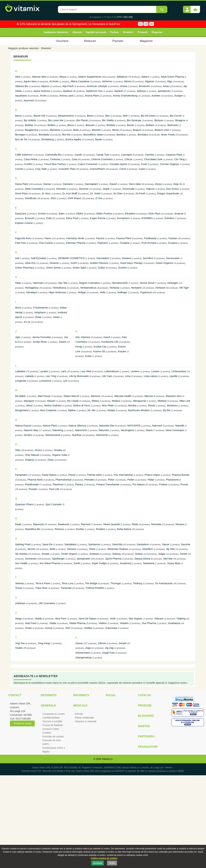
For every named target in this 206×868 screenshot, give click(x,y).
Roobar (80, 529)
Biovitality (44, 135)
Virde (113, 619)
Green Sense (53, 268)
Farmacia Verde (75, 238)
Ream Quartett (112, 524)
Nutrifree (77, 435)
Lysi (65, 381)
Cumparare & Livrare (54, 714)
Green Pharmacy (25, 268)
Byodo (99, 139)
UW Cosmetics (47, 603)
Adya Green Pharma (172, 77)
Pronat (184, 484)
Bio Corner (176, 116)
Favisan (173, 238)
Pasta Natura (49, 475)
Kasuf (107, 337)
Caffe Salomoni (24, 155)
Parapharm (21, 475)
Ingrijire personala (96, 32)
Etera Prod (72, 218)
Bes (107, 116)
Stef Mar (168, 559)
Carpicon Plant (174, 155)
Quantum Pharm (24, 504)
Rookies (100, 529)
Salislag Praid (23, 544)
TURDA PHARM (95, 588)
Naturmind (81, 430)
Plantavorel (172, 480)
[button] (187, 8)
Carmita (149, 155)
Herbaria (114, 288)
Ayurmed (29, 100)
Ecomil (42, 214)
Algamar (150, 81)
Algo (170, 81)
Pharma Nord (35, 480)
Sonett (183, 554)
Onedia (58, 450)
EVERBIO (147, 218)
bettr (125, 116)
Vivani (28, 628)
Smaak (46, 554)
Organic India (60, 455)
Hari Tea (63, 283)
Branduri (128, 32)
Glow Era (30, 263)
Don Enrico (173, 189)
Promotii (142, 32)
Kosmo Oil (99, 351)
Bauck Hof (39, 116)
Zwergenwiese (84, 658)
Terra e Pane (43, 583)
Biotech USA (162, 130)
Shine (92, 549)
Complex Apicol (118, 164)
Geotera (127, 258)
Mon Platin (108, 406)
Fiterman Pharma (76, 243)
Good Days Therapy (131, 263)
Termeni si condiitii (52, 721)
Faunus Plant (124, 238)
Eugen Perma (98, 218)
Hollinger (122, 292)
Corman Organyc (170, 164)
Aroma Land (66, 96)
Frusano (173, 243)
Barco (18, 116)
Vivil (68, 628)
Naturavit (157, 426)
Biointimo (55, 130)
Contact (15, 695)
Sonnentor (31, 559)
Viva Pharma (149, 623)
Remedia (156, 524)
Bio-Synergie (134, 120)
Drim (53, 198)
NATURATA (134, 426)
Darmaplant (91, 184)
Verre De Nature (88, 619)
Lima (128, 376)
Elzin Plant (154, 214)
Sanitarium (94, 544)
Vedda (38, 619)
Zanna (79, 643)
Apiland (119, 91)
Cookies (47, 733)
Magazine (157, 32)
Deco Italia (135, 184)
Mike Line (185, 401)
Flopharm (103, 243)
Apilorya (141, 91)
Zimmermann (83, 653)
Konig (79, 347)
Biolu (76, 130)
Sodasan (94, 554)
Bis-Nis (66, 135)
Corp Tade (41, 169)
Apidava (67, 91)
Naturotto (104, 430)
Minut (30, 406)
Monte (152, 406)
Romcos (59, 529)
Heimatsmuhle (120, 283)
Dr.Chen (118, 193)
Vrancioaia (111, 628)
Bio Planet (82, 120)
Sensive (71, 549)
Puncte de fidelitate (53, 725)
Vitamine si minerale (86, 721)
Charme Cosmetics (102, 159)
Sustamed (125, 563)
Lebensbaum (112, 371)
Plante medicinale (84, 718)
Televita (19, 583)
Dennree (84, 189)
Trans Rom (41, 588)
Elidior (80, 214)
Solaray (117, 554)
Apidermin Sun (94, 91)
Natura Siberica (77, 426)
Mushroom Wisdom (139, 410)
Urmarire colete (51, 729)
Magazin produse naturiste (23, 48)
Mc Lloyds (73, 401)
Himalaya (32, 292)
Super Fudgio (99, 563)
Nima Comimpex (175, 430)
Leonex (155, 371)
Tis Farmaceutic (164, 583)
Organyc (30, 460)
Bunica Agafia (73, 139)
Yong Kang (44, 643)
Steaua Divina (142, 559)
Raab (18, 524)
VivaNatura (174, 623)
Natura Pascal (23, 426)
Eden (62, 214)
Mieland (162, 401)
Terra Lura (67, 583)
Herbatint (136, 288)
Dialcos (150, 189)
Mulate (111, 410)
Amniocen (144, 86)
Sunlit (77, 563)
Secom (31, 549)
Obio (18, 450)
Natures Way (31, 430)
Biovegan (20, 135)
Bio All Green (148, 116)
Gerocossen (173, 258)
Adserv (145, 77)
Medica (116, 401)
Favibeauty (150, 238)
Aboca (63, 77)
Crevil (122, 169)
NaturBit (180, 426)
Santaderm (143, 544)
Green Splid (79, 268)
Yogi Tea (20, 643)
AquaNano (21, 96)
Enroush (30, 218)
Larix (64, 371)
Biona (115, 130)
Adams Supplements (90, 77)
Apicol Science (42, 91)
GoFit (74, 263)
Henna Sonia (147, 283)
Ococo (38, 450)
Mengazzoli (139, 401)
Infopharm (40, 312)
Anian (166, 86)
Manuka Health (123, 396)
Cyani (142, 169)
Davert (113, 184)
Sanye (166, 544)
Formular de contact (53, 736)
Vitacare (159, 619)
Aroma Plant (92, 96)
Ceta (74, 159)
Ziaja (88, 648)
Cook (144, 164)
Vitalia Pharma (77, 623)
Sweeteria (149, 563)
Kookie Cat (100, 347)
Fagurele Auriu (23, 238)
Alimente (77, 32)
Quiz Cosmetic (54, 504)
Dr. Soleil (95, 193)
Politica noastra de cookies (104, 858)
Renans (180, 524)
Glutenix (54, 263)
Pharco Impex (152, 475)
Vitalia (53, 623)
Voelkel (88, 628)
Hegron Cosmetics (90, 283)
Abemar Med (39, 77)
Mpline (72, 410)
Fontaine (125, 243)
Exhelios (169, 218)
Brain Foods (168, 135)
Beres (90, 116)
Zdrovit (102, 643)
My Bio (167, 410)
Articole (79, 714)
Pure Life (54, 489)
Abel (18, 77)
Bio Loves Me (56, 120)
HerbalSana (59, 288)
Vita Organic (136, 619)
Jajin (18, 337)
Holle (103, 292)
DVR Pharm (75, 198)
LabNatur (20, 371)
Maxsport (29, 401)
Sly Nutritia (21, 554)
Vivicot (49, 628)
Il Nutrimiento (41, 308)
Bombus (121, 135)
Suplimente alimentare (56, 32)
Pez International (123, 475)
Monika (132, 406)
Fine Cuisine (46, 243)
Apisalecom (164, 91)
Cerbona (55, 159)
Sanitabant (70, 544)
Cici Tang (180, 159)
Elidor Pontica (104, 214)
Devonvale (128, 189)
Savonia (185, 544)
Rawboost (63, 524)
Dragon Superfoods (168, 193)
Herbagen (173, 283)
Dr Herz (46, 193)
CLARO (28, 164)
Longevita (21, 381)
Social (111, 695)
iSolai (38, 317)
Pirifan (131, 480)
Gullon (102, 268)
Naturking (58, 430)
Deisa (158, 184)
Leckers (135, 371)
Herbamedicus (88, 288)
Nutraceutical (53, 435)
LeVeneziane (179, 371)
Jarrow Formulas (41, 337)
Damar (47, 184)
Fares (48, 238)
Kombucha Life (110, 342)
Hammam (38, 283)
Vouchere (62, 41)
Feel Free (21, 243)
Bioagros (180, 120)
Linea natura (151, 376)
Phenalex (90, 480)
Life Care (107, 376)
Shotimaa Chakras (118, 549)
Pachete (114, 32)
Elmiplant (130, 214)
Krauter (122, 351)
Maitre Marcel (71, 396)
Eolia (49, 218)
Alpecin (45, 86)
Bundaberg (48, 139)
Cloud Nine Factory (55, 164)
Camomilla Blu (53, 155)
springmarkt (83, 559)
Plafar (151, 480)
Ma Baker (21, 396)
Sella (52, 549)
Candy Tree (103, 155)
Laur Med (86, 371)
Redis (135, 524)
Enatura (179, 214)
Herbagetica (32, 288)
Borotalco (143, 135)
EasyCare (21, 214)
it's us (27, 322)
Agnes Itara (30, 81)
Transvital (66, 588)
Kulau (88, 356)
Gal (17, 258)
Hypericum (146, 292)
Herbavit (160, 288)
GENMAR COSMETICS (71, 258)
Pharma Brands (181, 475)
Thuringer (116, 583)
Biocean (90, 125)
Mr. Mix (92, 410)
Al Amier (54, 81)
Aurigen (179, 96)
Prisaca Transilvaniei (108, 484)
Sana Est (48, 544)
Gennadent (103, 258)
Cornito (19, 169)
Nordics (28, 435)
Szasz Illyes (174, 563)
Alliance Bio (22, 86)
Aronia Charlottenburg (125, 96)
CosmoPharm (97, 169)
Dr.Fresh (141, 193)
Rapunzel (38, 524)
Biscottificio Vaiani (93, 135)
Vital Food (31, 623)
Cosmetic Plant (67, 169)
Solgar (162, 554)
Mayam (51, 401)
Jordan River (40, 342)
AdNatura (122, 77)
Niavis (149, 430)
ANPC (46, 744)
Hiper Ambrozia (57, 292)
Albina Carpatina (80, 81)
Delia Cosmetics (34, 189)
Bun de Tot (21, 139)
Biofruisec (173, 125)
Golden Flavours (99, 263)
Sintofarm (148, 549)
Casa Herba (30, 159)
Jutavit (62, 342)
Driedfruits (31, 198)
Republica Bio (33, 529)
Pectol (72, 475)
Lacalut (44, 371)
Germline (148, 258)
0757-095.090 (125, 17)
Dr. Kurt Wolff (70, 193)
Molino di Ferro (82, 406)
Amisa (124, 86)
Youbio (19, 648)
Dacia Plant (22, 184)
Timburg (137, 583)
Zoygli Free (108, 653)
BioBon (51, 125)
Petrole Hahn (95, 475)
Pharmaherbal (63, 480)
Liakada (29, 376)
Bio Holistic (30, 120)
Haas (18, 283)
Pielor (111, 480)
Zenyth (123, 643)
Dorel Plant (21, 193)
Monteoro (172, 406)
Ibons (18, 308)
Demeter (61, 189)
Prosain (33, 489)
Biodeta (111, 125)
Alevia (127, 81)
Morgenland (22, 410)
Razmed (86, 524)
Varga (19, 619)
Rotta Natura (124, 529)
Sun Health (21, 563)
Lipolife (173, 376)
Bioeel (130, 125)
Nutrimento (102, 435)
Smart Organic (69, 554)
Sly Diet (171, 549)
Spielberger (59, 559)
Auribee (156, 96)
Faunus (100, 238)
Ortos (51, 460)
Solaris (139, 554)
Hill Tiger (184, 288)
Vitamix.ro (107, 759)
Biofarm (150, 125)
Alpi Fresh (68, 86)
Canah (78, 155)
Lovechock (45, 381)
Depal (106, 189)
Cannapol (127, 155)
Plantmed (58, 484)
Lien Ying (51, 376)
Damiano (68, 184)
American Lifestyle (97, 86)
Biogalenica (31, 130)
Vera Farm (61, 619)
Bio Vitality (108, 120)
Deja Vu (178, 184)
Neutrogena (127, 430)
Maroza (149, 396)
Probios (163, 484)
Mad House (44, 396)
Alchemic (107, 81)
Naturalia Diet (107, 426)
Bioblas (29, 125)
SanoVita (117, 544)
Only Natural (32, 455)
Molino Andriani (53, 406)
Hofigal (82, 292)
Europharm (123, 218)
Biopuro (137, 130)
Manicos (95, 396)
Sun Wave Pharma (50, 563)
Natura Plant (50, 426)
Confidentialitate (51, 718)
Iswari (56, 317)
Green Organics (165, 263)
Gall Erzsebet (38, 258)
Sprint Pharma (113, 559)
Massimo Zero (174, 396)
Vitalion (103, 623)
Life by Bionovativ (79, 376)
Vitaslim (124, 623)
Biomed (96, 130)
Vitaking (181, 619)
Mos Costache (48, 410)
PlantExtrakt (32, 484)
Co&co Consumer (88, 164)
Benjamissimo (66, 116)
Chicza (128, 159)
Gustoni (123, 268)
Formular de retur (52, 740)
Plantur (79, 484)
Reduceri (90, 41)
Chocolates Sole (153, 159)
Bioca (71, 125)
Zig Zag (109, 648)
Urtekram (20, 603)
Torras (19, 588)
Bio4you (159, 120)
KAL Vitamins (83, 337)
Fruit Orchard (149, 243)
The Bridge (91, 583)
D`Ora (99, 198)
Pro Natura (139, 484)
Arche (43, 96)
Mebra (95, 401)
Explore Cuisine (24, 223)
